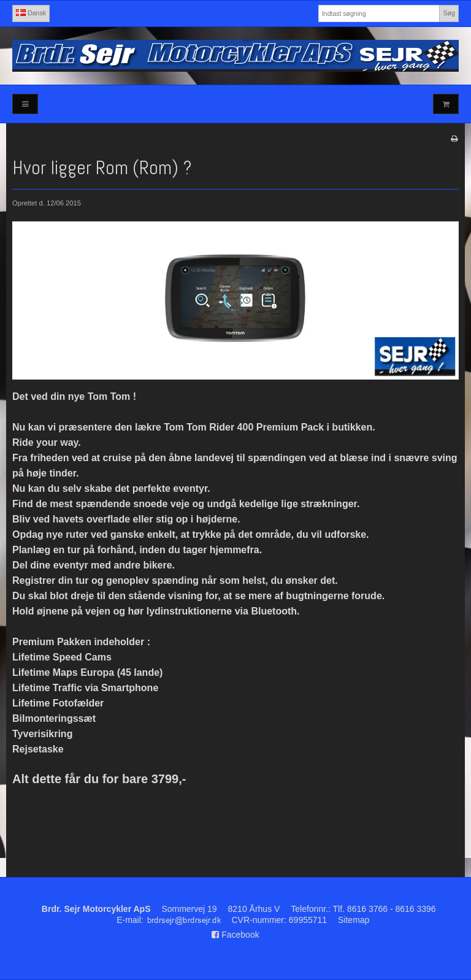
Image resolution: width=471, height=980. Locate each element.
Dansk (31, 13)
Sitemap (354, 920)
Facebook (235, 935)
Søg (449, 13)
